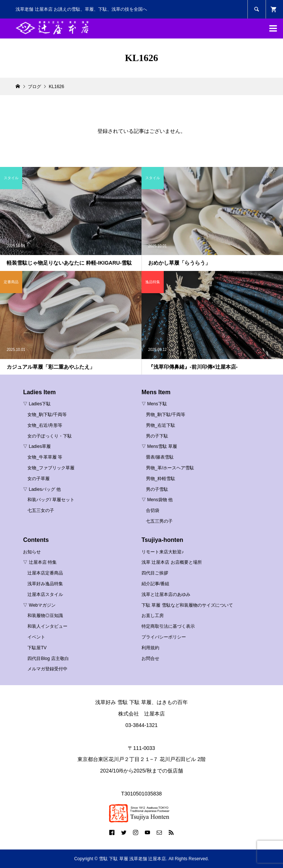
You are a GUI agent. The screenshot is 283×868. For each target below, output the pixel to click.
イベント (36, 637)
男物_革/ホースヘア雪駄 (170, 468)
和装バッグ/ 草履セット (51, 500)
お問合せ (150, 658)
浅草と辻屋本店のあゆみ (166, 594)
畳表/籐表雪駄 (160, 457)
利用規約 (150, 648)
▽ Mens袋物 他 (157, 500)
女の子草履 (39, 479)
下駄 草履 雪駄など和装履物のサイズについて (187, 605)
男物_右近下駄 (161, 425)
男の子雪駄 (157, 489)
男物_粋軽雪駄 (161, 479)
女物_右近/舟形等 (45, 425)
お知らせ (32, 552)
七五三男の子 (159, 521)
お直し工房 (153, 616)
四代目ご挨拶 (155, 573)
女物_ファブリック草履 (51, 468)
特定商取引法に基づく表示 (168, 626)
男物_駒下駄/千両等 (166, 415)
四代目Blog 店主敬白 (48, 658)
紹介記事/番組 (155, 584)
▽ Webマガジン (39, 605)
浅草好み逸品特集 (45, 584)
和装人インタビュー (47, 626)
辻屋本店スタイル (45, 594)
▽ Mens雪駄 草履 (159, 446)
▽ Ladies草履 (37, 446)
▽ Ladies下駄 (37, 404)
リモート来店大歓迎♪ (163, 552)
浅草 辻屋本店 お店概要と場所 (172, 562)
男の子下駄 (157, 436)
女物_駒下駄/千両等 (47, 415)
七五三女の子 (41, 510)
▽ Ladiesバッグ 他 (42, 489)
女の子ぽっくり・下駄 (50, 436)
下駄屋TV (37, 648)
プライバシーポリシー (164, 637)
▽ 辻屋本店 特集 (40, 562)
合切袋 (153, 510)
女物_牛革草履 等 (45, 457)
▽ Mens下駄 (154, 404)
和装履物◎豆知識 (45, 616)
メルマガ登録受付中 (47, 669)
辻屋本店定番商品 (45, 573)
